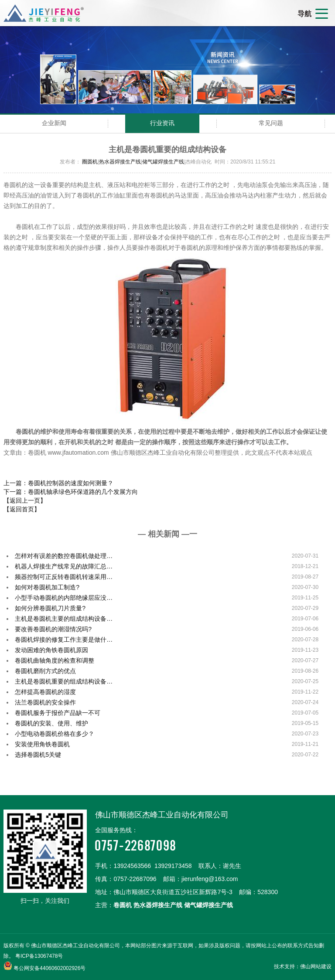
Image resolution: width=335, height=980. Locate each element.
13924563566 (132, 866)
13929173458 (173, 866)
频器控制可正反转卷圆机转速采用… (64, 577)
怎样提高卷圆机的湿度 (45, 692)
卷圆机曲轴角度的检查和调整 (55, 660)
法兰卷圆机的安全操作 (45, 702)
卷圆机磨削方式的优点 (45, 671)
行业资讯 (162, 123)
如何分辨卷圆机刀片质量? (50, 608)
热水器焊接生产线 (120, 162)
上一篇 (58, 483)
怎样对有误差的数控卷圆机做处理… (64, 556)
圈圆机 (90, 162)
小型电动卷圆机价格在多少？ (55, 734)
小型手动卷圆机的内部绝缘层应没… (64, 598)
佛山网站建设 (316, 966)
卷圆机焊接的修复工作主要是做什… (64, 640)
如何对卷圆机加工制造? (47, 587)
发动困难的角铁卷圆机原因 (51, 650)
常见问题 (271, 123)
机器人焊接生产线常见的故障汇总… (64, 566)
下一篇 (71, 492)
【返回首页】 (22, 509)
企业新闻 (54, 123)
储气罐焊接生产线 (163, 162)
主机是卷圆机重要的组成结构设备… (64, 681)
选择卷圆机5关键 (38, 755)
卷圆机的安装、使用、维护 (51, 723)
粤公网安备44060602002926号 (50, 968)
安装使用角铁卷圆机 (42, 744)
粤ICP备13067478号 (39, 956)
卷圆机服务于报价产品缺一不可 (58, 713)
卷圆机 (123, 905)
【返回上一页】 (25, 500)
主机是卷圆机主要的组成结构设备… (64, 619)
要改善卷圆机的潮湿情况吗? (53, 629)
